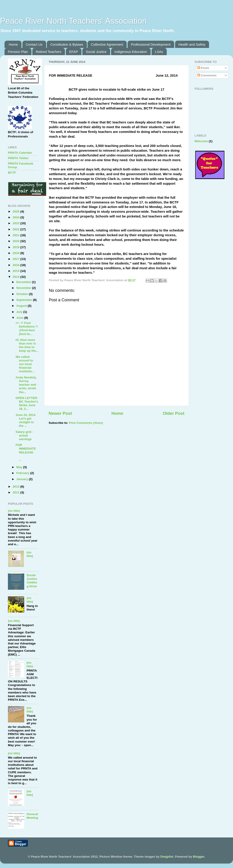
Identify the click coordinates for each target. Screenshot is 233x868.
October (23, 294)
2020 (17, 241)
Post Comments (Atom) (86, 423)
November (24, 288)
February (23, 473)
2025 (17, 211)
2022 (17, 229)
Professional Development (151, 44)
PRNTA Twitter (18, 158)
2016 (17, 265)
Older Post (174, 413)
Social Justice (96, 52)
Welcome (201, 141)
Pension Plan (18, 52)
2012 (17, 492)
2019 (17, 247)
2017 (17, 259)
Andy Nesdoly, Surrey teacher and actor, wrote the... (26, 385)
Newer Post (60, 413)
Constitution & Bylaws (67, 44)
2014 (17, 277)
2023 (17, 223)
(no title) (14, 511)
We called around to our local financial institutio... (25, 364)
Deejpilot (167, 857)
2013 (17, 487)
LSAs (159, 52)
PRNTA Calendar (20, 153)
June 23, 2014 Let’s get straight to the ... (26, 420)
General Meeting (32, 816)
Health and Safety (192, 44)
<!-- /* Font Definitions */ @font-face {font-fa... (27, 328)
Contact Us (34, 44)
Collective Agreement (107, 44)
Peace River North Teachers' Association (73, 21)
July (20, 312)
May (20, 467)
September (25, 300)
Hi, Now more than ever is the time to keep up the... (27, 345)
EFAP (74, 52)
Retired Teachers (49, 52)
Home (13, 44)
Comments (207, 75)
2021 (17, 235)
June (20, 318)
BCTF (12, 173)
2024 (17, 217)
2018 (17, 253)
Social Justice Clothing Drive (32, 581)
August (22, 306)
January (23, 479)
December (24, 282)
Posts (203, 68)
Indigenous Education (131, 52)
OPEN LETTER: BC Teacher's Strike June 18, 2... (27, 403)
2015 (17, 271)
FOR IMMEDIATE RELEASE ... (27, 452)
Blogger (199, 857)
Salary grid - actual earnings (24, 435)
